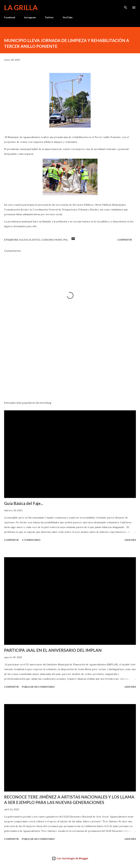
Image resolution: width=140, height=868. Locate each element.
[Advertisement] (70, 366)
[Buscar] (126, 6)
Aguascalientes (30, 240)
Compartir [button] (124, 240)
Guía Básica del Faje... (24, 503)
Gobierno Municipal (55, 240)
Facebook (10, 17)
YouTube (68, 17)
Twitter (49, 17)
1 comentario (31, 540)
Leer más (130, 540)
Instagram (30, 17)
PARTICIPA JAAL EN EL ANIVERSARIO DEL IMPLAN (53, 650)
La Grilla (21, 8)
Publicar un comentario (38, 687)
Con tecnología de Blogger (70, 858)
